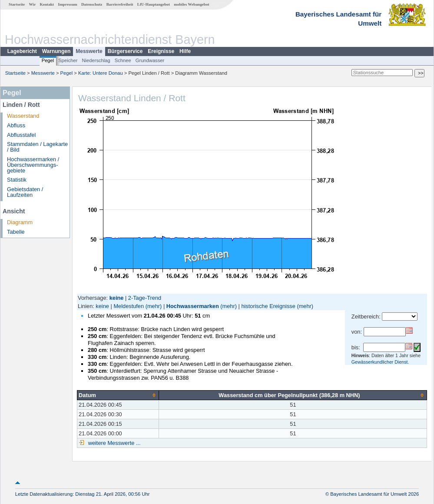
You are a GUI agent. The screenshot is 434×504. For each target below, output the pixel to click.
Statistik (17, 180)
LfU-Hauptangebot (154, 4)
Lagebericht (22, 51)
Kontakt (47, 4)
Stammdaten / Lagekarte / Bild (37, 147)
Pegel (48, 60)
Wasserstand (23, 116)
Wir (33, 4)
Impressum (67, 4)
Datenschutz (92, 4)
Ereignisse (161, 51)
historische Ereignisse (268, 306)
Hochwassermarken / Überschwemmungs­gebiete (33, 165)
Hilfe (185, 51)
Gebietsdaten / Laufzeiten (25, 192)
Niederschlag (96, 60)
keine (102, 306)
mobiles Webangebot (191, 4)
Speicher (68, 60)
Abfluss (16, 125)
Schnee (123, 60)
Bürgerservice (125, 51)
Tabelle (16, 232)
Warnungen (56, 51)
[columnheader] (118, 395)
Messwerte (89, 51)
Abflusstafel (21, 135)
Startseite (17, 4)
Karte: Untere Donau (101, 73)
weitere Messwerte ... (113, 443)
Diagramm (20, 222)
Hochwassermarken (193, 306)
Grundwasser (150, 60)
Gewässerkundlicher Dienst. (380, 362)
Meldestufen (129, 306)
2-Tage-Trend (145, 298)
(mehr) (154, 306)
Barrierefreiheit (120, 4)
